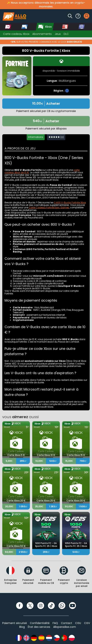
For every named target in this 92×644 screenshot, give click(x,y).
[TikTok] (51, 606)
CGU (78, 623)
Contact (67, 623)
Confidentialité (40, 623)
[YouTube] (73, 606)
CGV (87, 623)
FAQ (55, 623)
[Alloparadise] (14, 16)
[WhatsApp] (62, 606)
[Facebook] (19, 606)
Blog (22, 627)
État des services (39, 627)
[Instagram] (41, 606)
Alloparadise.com (65, 627)
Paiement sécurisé (15, 623)
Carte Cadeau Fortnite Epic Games (49, 207)
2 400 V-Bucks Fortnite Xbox (70, 203)
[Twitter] (30, 606)
